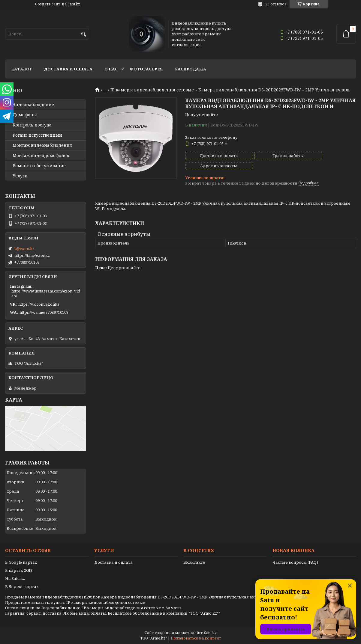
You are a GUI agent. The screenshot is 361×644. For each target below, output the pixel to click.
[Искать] (84, 34)
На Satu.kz (15, 578)
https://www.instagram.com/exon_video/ (46, 293)
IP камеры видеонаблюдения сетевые (152, 90)
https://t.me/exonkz (32, 255)
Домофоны (25, 115)
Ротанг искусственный (37, 135)
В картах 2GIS (19, 570)
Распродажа (191, 69)
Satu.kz (210, 633)
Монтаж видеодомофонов (41, 156)
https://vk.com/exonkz (39, 304)
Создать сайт (48, 4)
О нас (111, 69)
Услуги (20, 176)
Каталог (22, 69)
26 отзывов (276, 4)
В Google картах (21, 562)
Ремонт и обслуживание (39, 166)
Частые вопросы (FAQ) (295, 562)
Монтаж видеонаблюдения (42, 145)
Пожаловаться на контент (196, 638)
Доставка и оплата (68, 69)
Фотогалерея (146, 69)
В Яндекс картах (22, 586)
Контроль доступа (32, 125)
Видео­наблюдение (33, 105)
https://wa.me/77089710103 (44, 312)
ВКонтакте (194, 562)
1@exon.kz (24, 248)
